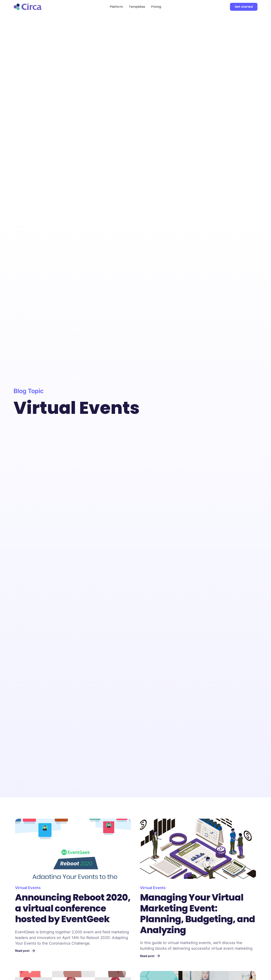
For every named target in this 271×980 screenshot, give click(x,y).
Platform (116, 7)
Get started (244, 7)
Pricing (156, 7)
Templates (137, 7)
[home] (39, 7)
